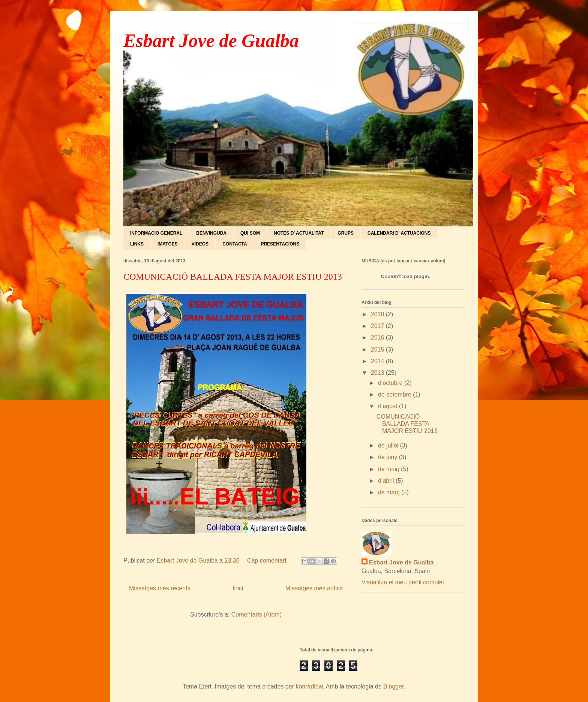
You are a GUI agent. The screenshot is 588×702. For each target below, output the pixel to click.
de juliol (389, 445)
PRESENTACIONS (280, 244)
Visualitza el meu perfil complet (403, 582)
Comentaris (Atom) (256, 614)
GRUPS (346, 233)
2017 (378, 326)
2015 (378, 350)
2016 (378, 338)
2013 (378, 373)
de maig (389, 469)
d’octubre (391, 383)
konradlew (309, 686)
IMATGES (168, 244)
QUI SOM (250, 233)
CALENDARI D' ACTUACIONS (399, 233)
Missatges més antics (314, 588)
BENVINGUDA (211, 233)
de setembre (395, 394)
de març (390, 492)
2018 (378, 314)
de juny (388, 457)
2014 (378, 361)
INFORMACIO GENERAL (156, 233)
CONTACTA (235, 244)
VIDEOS (200, 244)
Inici (238, 588)
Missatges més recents (160, 588)
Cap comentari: (268, 561)
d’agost (388, 406)
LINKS (137, 244)
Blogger (393, 686)
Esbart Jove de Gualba (211, 40)
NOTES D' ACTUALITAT (299, 233)
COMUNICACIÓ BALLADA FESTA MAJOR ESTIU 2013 (233, 277)
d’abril (387, 481)
